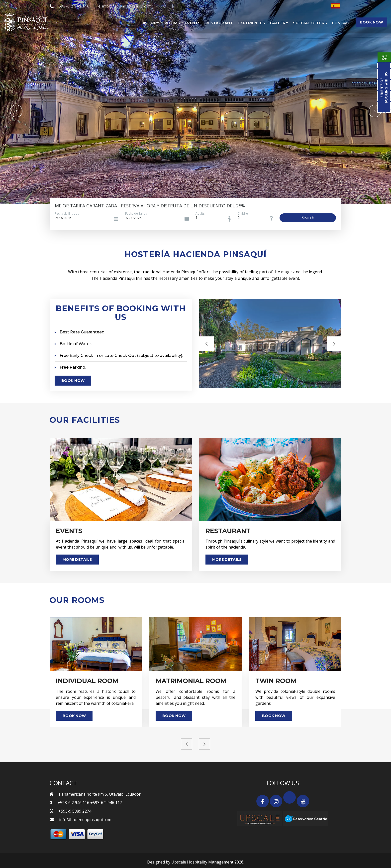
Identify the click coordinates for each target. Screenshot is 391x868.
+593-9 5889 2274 (75, 810)
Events (193, 23)
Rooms (172, 23)
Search (308, 218)
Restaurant (219, 23)
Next (375, 111)
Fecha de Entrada (67, 214)
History (150, 23)
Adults (200, 214)
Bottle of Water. (73, 344)
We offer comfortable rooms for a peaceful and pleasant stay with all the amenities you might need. (195, 696)
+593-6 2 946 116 (70, 6)
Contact (342, 23)
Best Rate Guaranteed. (80, 332)
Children (244, 214)
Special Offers (310, 23)
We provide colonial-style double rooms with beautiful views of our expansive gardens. (295, 696)
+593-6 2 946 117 (106, 802)
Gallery (279, 23)
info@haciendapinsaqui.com (124, 6)
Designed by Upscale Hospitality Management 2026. (196, 861)
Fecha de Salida (136, 214)
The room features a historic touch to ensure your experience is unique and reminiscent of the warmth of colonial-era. (96, 696)
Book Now (371, 22)
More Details (77, 559)
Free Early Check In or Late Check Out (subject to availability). (119, 355)
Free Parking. (70, 366)
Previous (16, 111)
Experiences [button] (251, 23)
